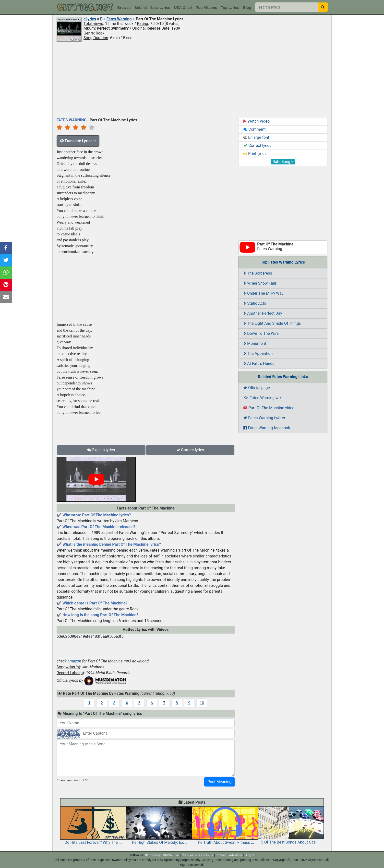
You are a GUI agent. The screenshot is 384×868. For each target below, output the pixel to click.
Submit (141, 7)
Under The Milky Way (263, 293)
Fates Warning (119, 19)
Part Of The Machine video (269, 408)
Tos (177, 855)
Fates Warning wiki (263, 398)
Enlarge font (256, 137)
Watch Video (257, 121)
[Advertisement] (192, 79)
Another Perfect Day (263, 313)
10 (202, 703)
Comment (254, 129)
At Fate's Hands (259, 364)
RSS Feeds (189, 855)
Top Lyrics (230, 7)
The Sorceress (258, 273)
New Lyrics (161, 7)
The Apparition (258, 353)
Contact (221, 855)
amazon (74, 661)
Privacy (156, 855)
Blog (247, 7)
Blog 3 (249, 855)
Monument (255, 343)
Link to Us (206, 855)
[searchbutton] (323, 7)
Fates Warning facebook (267, 428)
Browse (124, 7)
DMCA (167, 855)
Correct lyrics (190, 450)
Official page (257, 388)
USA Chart (183, 7)
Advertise (236, 855)
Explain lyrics (101, 450)
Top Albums (207, 7)
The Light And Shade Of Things (272, 323)
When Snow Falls (260, 283)
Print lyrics (255, 154)
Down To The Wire (261, 333)
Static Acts (255, 303)
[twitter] (146, 855)
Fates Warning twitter (264, 418)
